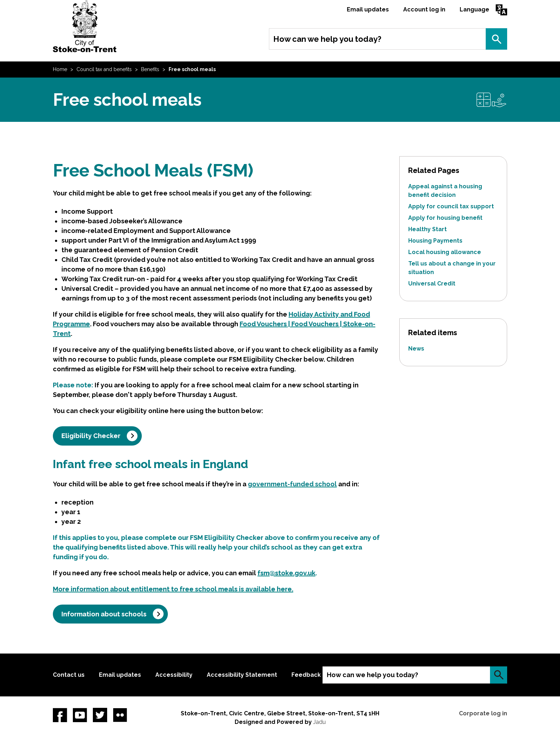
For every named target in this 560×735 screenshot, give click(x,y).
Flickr (120, 715)
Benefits (150, 69)
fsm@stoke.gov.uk (286, 573)
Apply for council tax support (451, 206)
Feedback (306, 675)
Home (60, 69)
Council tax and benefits (104, 69)
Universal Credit (432, 284)
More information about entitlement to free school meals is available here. (173, 589)
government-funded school (292, 484)
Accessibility (174, 675)
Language (474, 9)
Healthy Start (427, 229)
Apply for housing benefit (445, 218)
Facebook (60, 715)
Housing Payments (435, 241)
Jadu (319, 722)
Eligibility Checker (91, 436)
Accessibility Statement (242, 675)
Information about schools (104, 614)
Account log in (424, 9)
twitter (100, 715)
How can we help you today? (327, 39)
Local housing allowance (445, 252)
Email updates (368, 9)
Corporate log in (483, 713)
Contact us (69, 675)
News (416, 349)
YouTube (80, 715)
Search (496, 39)
